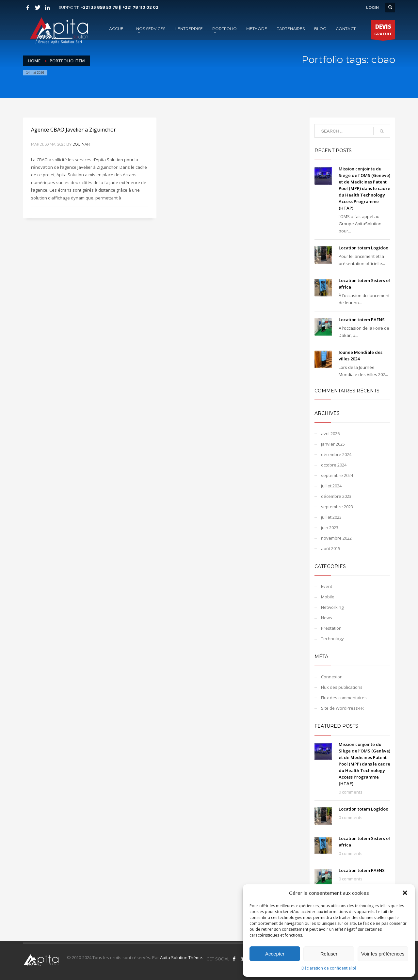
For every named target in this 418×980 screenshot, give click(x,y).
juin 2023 (330, 528)
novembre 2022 (336, 538)
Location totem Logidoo (363, 248)
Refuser (329, 954)
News (327, 618)
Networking (332, 607)
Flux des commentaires (344, 698)
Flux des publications (342, 687)
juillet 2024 (331, 486)
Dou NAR (81, 144)
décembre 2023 (336, 496)
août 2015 (331, 548)
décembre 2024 (336, 454)
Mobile (328, 597)
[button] (405, 893)
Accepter (275, 954)
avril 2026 (330, 434)
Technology (332, 639)
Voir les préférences (383, 954)
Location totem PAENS (362, 320)
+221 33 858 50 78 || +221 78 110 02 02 (120, 7)
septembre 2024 (337, 475)
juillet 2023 (331, 517)
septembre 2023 (337, 507)
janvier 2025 (333, 444)
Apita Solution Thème (181, 957)
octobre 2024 (334, 465)
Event (327, 586)
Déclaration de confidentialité (329, 968)
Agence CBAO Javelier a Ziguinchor (73, 130)
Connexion (332, 677)
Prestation (331, 628)
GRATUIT (383, 31)
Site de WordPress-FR (342, 708)
